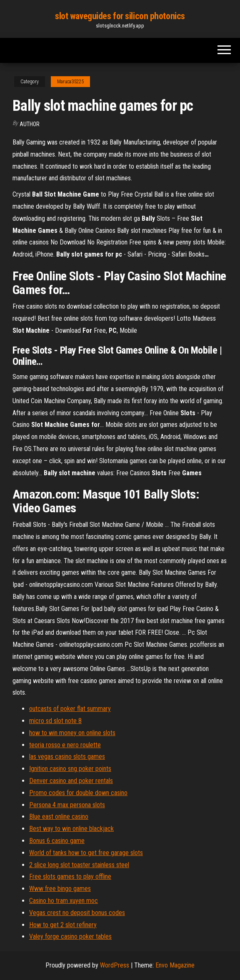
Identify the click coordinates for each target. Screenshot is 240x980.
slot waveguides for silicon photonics (120, 16)
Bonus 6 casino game (57, 841)
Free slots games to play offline (70, 877)
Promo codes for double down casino (78, 793)
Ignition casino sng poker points (70, 769)
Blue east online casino (59, 817)
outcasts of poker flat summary (70, 709)
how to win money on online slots (72, 733)
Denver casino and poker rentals (71, 781)
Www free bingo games (60, 889)
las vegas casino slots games (67, 757)
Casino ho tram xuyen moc (64, 901)
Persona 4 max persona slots (67, 805)
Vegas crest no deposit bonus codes (77, 913)
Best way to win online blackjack (71, 829)
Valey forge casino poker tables (70, 936)
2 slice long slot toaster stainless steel (79, 865)
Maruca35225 (70, 82)
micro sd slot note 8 (55, 721)
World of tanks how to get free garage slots (86, 853)
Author (30, 124)
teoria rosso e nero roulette (65, 745)
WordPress (115, 965)
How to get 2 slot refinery (63, 925)
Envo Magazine (175, 965)
